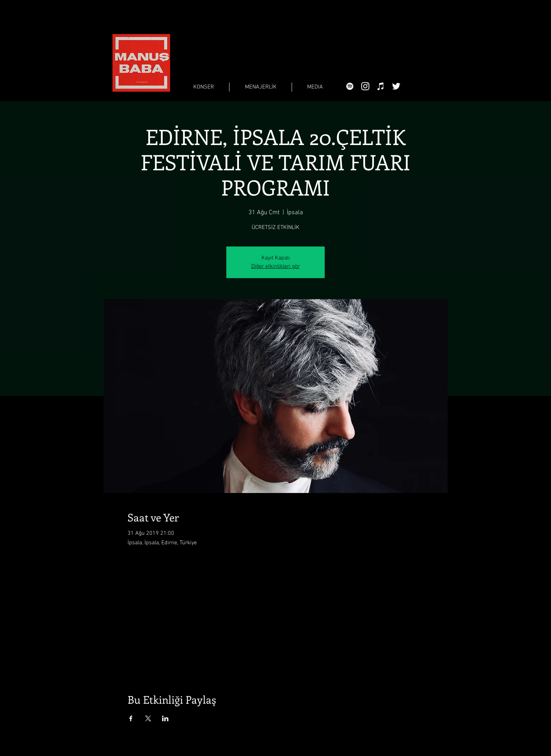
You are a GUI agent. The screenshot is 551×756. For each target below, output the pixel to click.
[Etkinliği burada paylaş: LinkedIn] (165, 718)
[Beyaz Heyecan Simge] (396, 86)
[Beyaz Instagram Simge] (365, 86)
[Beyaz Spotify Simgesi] (350, 86)
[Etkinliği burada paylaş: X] (148, 718)
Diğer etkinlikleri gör (275, 267)
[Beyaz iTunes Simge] (381, 86)
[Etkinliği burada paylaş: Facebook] (131, 718)
